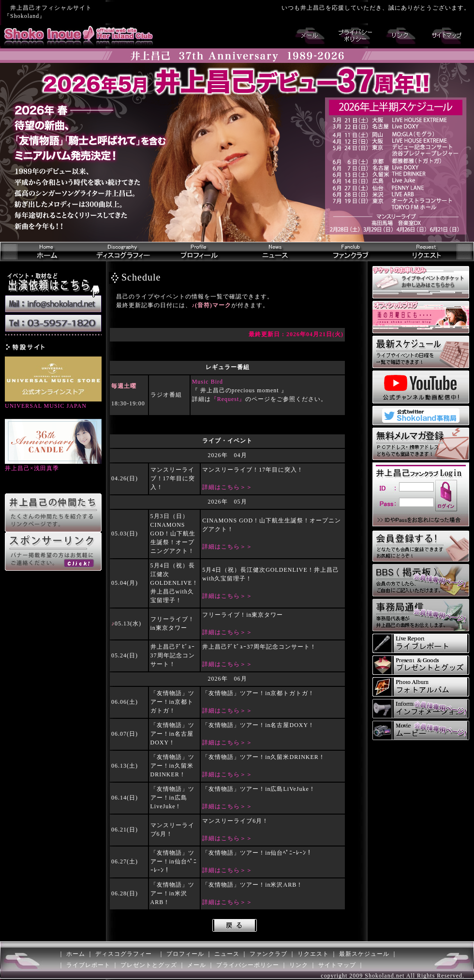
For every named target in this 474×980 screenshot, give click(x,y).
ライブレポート (88, 965)
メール (197, 965)
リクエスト (313, 954)
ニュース (227, 954)
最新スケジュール (364, 954)
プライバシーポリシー (248, 965)
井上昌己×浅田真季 (53, 465)
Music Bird (207, 382)
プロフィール (185, 954)
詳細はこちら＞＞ (227, 487)
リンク (299, 965)
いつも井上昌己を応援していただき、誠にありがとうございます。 (376, 8)
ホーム (76, 954)
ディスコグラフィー (124, 954)
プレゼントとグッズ (149, 965)
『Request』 (228, 399)
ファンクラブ (268, 954)
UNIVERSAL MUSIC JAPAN (53, 403)
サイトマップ (337, 965)
